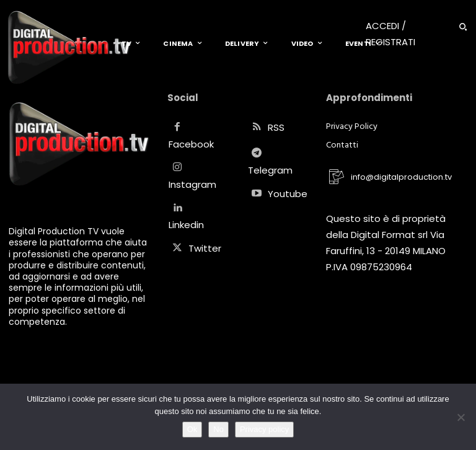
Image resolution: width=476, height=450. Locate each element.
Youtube (288, 194)
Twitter (205, 248)
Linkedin (186, 225)
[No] (461, 417)
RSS (276, 127)
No (218, 429)
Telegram (270, 170)
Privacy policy (264, 429)
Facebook (191, 144)
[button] (463, 27)
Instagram (192, 184)
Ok (192, 429)
